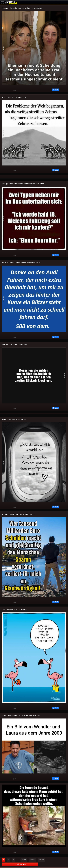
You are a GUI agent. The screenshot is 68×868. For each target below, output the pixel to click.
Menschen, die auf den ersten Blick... (15, 344)
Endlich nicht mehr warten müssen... (15, 609)
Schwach (10, 90)
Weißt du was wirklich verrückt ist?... (15, 419)
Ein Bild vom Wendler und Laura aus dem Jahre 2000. (21, 715)
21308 (24, 860)
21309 (33, 860)
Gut (4, 90)
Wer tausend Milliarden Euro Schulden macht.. (18, 514)
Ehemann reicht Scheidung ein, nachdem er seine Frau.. (22, 8)
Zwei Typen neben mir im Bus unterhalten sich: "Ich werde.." (23, 184)
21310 (41, 860)
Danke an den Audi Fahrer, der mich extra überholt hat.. (22, 263)
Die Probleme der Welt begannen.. (14, 97)
